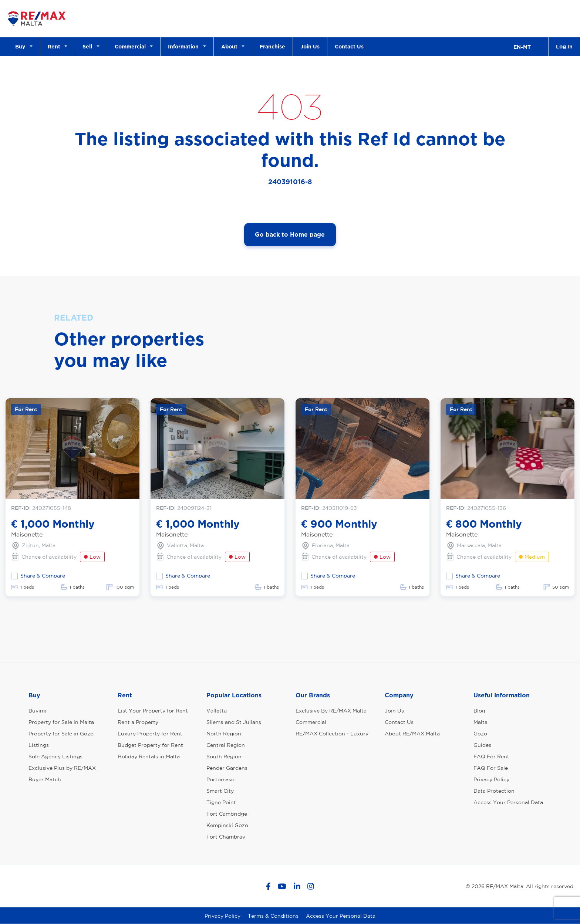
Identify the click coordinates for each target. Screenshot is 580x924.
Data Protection (494, 791)
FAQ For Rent (491, 757)
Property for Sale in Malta (61, 722)
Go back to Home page (290, 234)
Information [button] (185, 46)
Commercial (311, 722)
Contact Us (349, 46)
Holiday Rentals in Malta (149, 757)
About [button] (231, 46)
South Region (224, 757)
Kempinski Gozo (227, 825)
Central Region (226, 745)
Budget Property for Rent (150, 745)
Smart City (220, 791)
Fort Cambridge (227, 814)
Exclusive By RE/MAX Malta (331, 711)
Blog (479, 711)
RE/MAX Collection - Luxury (332, 734)
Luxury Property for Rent (150, 734)
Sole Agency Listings (55, 757)
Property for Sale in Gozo (61, 734)
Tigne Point (221, 802)
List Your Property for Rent (153, 711)
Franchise (272, 46)
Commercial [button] (132, 46)
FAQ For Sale (491, 768)
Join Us (310, 46)
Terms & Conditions (273, 916)
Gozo (480, 734)
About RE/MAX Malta (412, 734)
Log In (564, 46)
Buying (38, 711)
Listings (39, 745)
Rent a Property (138, 722)
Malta (480, 722)
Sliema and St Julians (234, 722)
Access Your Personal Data (508, 802)
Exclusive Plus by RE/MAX (62, 768)
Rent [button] (55, 46)
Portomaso (220, 779)
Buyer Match (45, 779)
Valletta (217, 711)
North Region (224, 734)
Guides (482, 745)
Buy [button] (22, 46)
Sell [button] (89, 46)
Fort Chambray (226, 837)
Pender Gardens (227, 768)
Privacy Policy (491, 779)
